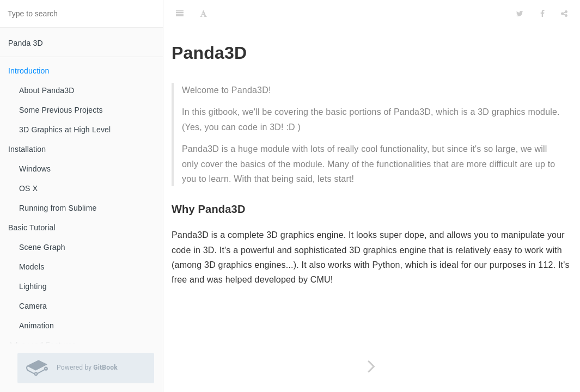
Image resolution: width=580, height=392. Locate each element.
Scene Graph (42, 247)
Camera (33, 306)
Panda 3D (26, 43)
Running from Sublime (58, 208)
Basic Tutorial (32, 228)
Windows (35, 169)
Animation (36, 326)
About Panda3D (47, 90)
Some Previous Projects (61, 110)
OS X (28, 188)
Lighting (33, 286)
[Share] (564, 14)
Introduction (29, 71)
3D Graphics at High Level (65, 130)
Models (32, 267)
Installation (27, 149)
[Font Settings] (203, 14)
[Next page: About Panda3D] (372, 366)
